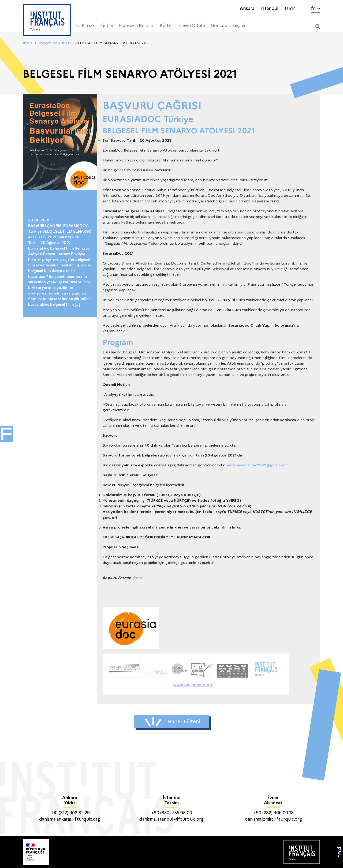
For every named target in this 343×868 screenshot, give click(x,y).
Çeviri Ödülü (192, 26)
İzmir (290, 8)
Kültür (167, 26)
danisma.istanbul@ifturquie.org (171, 819)
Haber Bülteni (172, 722)
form (137, 578)
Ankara (247, 8)
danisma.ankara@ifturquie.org (70, 819)
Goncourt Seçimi (228, 26)
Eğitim (107, 26)
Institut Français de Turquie (47, 43)
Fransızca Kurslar (136, 26)
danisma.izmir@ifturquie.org (273, 819)
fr (316, 8)
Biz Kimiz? (85, 26)
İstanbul (270, 8)
